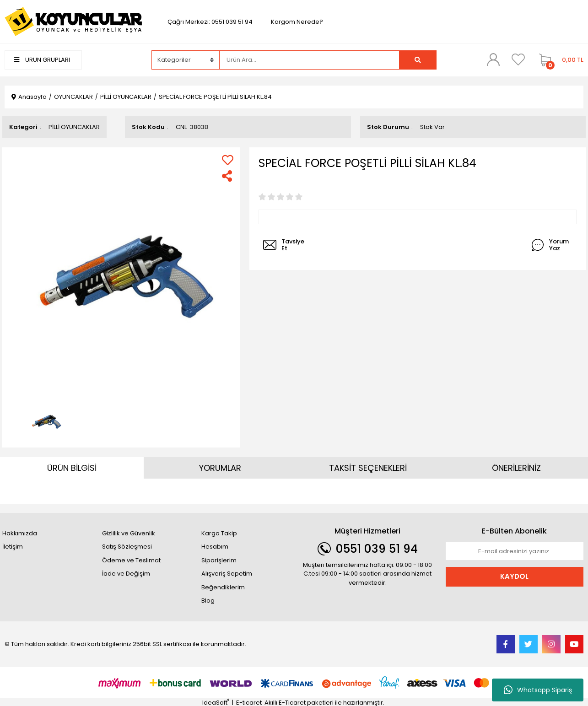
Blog (208, 601)
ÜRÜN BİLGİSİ (72, 468)
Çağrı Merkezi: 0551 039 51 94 (210, 22)
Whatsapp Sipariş (538, 690)
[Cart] (559, 60)
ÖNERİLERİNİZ (516, 468)
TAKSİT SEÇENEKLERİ (368, 468)
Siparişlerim (219, 560)
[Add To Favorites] (228, 160)
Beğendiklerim (223, 587)
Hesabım (215, 547)
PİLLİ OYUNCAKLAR (74, 127)
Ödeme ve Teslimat (131, 560)
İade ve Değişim (126, 574)
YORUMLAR (220, 468)
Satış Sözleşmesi (127, 547)
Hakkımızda (20, 533)
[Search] (309, 60)
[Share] (228, 176)
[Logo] (73, 21)
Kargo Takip (219, 533)
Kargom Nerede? (297, 22)
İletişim (13, 547)
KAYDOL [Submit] (514, 576)
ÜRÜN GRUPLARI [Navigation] (42, 60)
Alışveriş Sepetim (227, 574)
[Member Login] (493, 59)
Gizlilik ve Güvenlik (129, 533)
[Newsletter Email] (515, 551)
